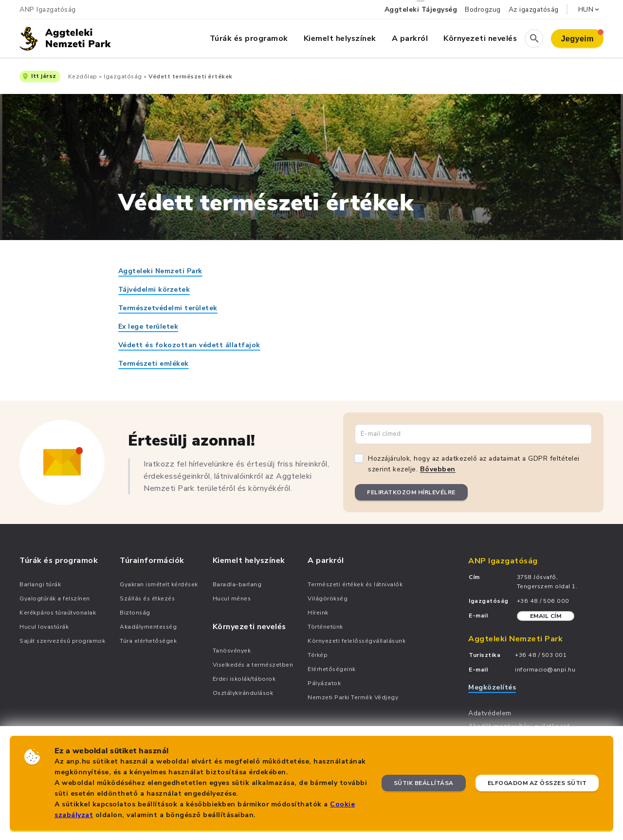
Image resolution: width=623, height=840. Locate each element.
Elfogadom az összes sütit (537, 783)
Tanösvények (232, 651)
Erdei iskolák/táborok (244, 679)
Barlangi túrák (40, 584)
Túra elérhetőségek (148, 641)
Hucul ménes (232, 598)
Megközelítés (492, 687)
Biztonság (135, 613)
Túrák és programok (249, 38)
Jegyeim (582, 36)
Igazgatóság (123, 76)
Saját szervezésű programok (62, 641)
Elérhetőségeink (332, 669)
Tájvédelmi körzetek (154, 289)
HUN (590, 9)
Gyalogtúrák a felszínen (55, 598)
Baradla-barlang (237, 584)
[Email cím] (473, 434)
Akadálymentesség (148, 627)
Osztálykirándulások (243, 693)
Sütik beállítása (424, 783)
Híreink (318, 613)
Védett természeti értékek (191, 76)
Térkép (318, 655)
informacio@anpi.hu (545, 670)
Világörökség (328, 598)
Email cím (546, 616)
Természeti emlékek (154, 364)
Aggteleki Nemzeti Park (160, 271)
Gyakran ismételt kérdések (159, 584)
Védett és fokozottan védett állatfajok (189, 345)
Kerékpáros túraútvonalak (58, 613)
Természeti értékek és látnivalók (355, 584)
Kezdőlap (83, 76)
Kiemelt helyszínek (340, 38)
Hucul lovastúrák (44, 627)
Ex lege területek (148, 327)
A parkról (410, 38)
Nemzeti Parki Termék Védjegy (353, 697)
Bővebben (438, 469)
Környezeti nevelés (480, 38)
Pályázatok (324, 683)
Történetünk (325, 627)
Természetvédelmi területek (168, 308)
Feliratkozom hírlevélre (411, 492)
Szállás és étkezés (147, 598)
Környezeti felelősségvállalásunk (357, 641)
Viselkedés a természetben (253, 665)
